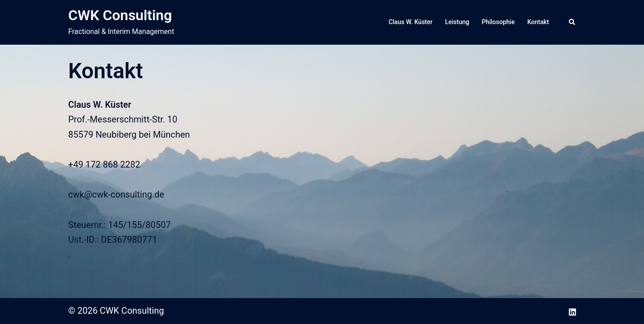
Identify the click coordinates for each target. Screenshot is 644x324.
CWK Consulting (120, 15)
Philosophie (498, 22)
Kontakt (538, 22)
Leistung (457, 22)
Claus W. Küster (411, 22)
